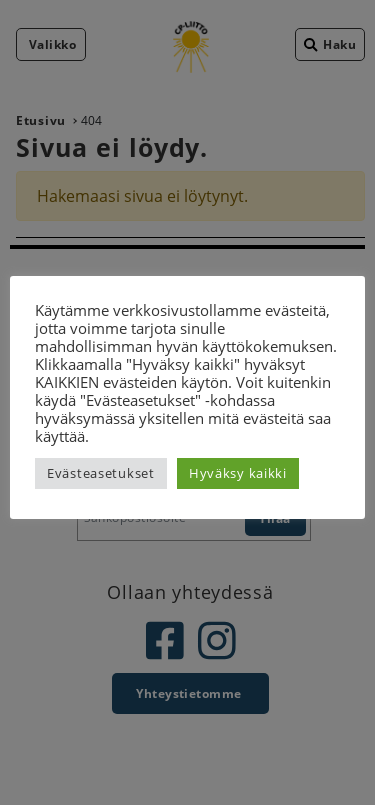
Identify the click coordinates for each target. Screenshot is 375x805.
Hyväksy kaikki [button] (238, 473)
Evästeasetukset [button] (101, 473)
